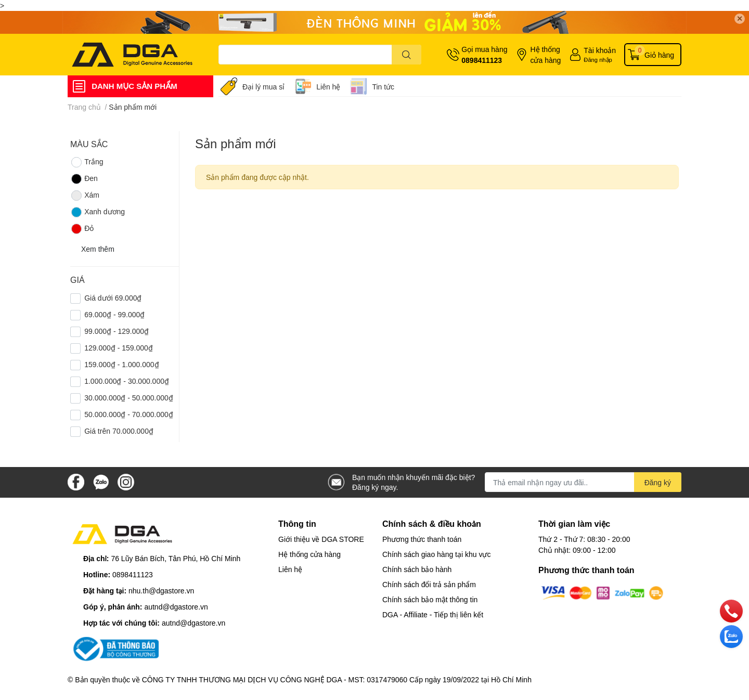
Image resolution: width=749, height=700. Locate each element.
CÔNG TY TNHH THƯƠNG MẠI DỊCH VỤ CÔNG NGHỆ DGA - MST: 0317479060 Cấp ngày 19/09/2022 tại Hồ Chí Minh (337, 679)
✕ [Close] (740, 18)
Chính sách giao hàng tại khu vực (436, 554)
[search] (406, 55)
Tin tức (383, 87)
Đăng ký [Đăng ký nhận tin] (658, 482)
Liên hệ (328, 87)
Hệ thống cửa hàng (545, 55)
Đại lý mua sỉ (263, 87)
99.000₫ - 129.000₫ (117, 331)
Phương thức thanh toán (422, 539)
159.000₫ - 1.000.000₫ (121, 364)
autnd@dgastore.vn (176, 607)
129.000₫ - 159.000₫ (119, 348)
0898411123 (482, 60)
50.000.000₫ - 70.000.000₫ (129, 414)
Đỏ (82, 229)
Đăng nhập (598, 60)
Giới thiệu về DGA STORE (321, 539)
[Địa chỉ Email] (583, 482)
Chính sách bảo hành (417, 569)
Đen (84, 179)
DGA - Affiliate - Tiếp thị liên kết (433, 614)
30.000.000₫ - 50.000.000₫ (129, 398)
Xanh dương (98, 212)
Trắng (87, 162)
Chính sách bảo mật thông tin (430, 599)
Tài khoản (600, 50)
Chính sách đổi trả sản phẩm (429, 584)
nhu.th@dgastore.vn (161, 591)
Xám (85, 196)
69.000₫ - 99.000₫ (114, 314)
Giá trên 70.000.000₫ (119, 431)
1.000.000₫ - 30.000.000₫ (127, 381)
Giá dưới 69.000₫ (113, 298)
